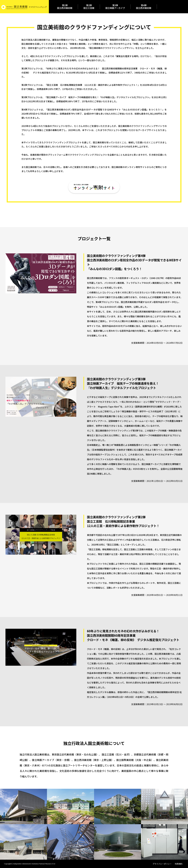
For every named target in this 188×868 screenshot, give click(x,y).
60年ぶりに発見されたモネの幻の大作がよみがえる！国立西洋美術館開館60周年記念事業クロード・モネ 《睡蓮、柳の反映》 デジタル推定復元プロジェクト (133, 635)
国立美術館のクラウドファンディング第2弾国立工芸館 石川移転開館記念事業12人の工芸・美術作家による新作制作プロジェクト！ (123, 521)
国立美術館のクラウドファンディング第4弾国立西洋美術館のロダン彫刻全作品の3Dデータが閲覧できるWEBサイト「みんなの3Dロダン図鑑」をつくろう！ (134, 262)
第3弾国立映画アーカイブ (115, 7)
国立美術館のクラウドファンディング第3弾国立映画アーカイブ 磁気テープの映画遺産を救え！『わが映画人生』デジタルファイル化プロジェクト (123, 383)
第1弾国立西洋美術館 (65, 7)
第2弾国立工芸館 (89, 7)
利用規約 (179, 864)
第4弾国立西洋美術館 (144, 7)
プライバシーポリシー (162, 864)
